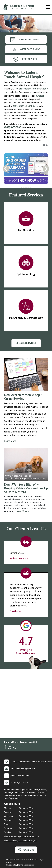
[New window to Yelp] (15, 748)
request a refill (26, 59)
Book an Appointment (26, 39)
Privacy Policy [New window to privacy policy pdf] (12, 865)
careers (26, 850)
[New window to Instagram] (10, 748)
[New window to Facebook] (6, 748)
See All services (26, 343)
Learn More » (11, 441)
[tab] (22, 187)
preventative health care (25, 106)
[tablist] (26, 187)
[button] (44, 145)
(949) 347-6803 (13, 127)
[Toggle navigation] (48, 7)
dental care (14, 99)
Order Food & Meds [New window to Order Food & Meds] (26, 49)
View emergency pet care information (21, 836)
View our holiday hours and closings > (20, 840)
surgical (40, 96)
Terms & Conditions (26, 865)
